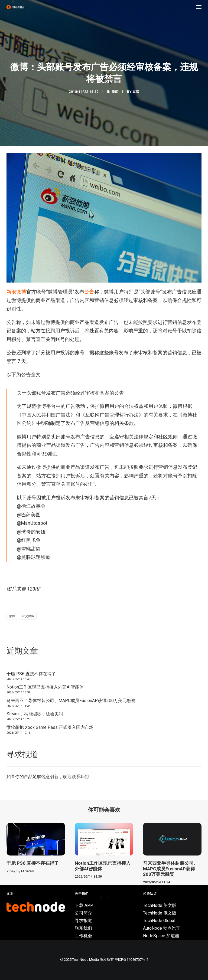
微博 (12, 616)
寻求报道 (83, 921)
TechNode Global (159, 921)
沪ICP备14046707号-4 (131, 960)
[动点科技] (15, 7)
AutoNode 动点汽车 (162, 928)
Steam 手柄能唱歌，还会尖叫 (35, 714)
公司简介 (83, 913)
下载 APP (84, 905)
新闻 (115, 92)
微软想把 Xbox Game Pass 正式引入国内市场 (50, 727)
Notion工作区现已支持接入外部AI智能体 (45, 687)
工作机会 (83, 936)
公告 (89, 292)
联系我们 (80, 777)
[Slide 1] (101, 897)
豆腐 (136, 92)
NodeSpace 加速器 (161, 936)
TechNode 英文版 (160, 905)
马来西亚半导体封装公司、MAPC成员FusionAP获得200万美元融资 (71, 701)
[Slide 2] (107, 897)
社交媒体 (28, 616)
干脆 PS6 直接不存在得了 (31, 674)
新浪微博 (16, 292)
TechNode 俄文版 (160, 913)
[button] (199, 7)
